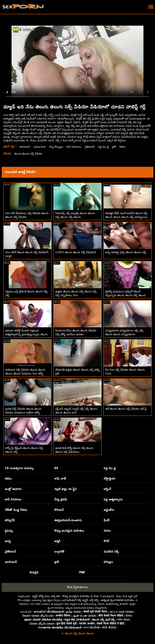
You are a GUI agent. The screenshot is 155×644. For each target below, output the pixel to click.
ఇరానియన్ (25, 147)
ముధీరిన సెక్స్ (111, 552)
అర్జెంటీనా (109, 510)
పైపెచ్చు (9, 531)
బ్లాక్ (117, 147)
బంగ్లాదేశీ (59, 552)
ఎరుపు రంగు (41, 147)
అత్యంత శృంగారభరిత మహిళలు (117, 600)
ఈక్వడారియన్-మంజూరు (68, 520)
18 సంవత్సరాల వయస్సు (19, 468)
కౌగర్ (106, 541)
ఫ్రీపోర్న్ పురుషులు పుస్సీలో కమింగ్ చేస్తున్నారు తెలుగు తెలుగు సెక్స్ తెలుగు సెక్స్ (126, 295)
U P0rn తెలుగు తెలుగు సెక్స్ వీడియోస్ (76, 252)
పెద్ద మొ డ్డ (107, 147)
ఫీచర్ (107, 520)
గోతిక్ (82, 572)
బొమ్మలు (108, 562)
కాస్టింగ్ (107, 489)
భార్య (8, 541)
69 (56, 468)
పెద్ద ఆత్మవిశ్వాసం (113, 499)
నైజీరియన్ (93, 147)
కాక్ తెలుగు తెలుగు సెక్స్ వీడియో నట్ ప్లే (126, 409)
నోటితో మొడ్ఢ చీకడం (16, 510)
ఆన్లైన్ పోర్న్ (38, 596)
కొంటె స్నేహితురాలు (77, 587)
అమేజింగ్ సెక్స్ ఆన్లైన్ (77, 600)
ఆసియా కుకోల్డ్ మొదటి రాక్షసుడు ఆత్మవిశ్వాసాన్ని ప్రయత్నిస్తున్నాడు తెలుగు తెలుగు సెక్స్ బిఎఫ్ (26, 334)
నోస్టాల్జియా (110, 479)
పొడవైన (34, 572)
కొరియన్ (59, 510)
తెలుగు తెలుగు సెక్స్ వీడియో (29, 154)
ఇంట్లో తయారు (13, 489)
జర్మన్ (57, 541)
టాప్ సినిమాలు (76, 147)
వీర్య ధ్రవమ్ (61, 499)
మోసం (107, 531)
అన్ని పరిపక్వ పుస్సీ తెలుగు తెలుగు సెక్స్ (126, 252)
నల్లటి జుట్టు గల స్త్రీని (66, 489)
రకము (126, 147)
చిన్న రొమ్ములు (58, 147)
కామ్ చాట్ (60, 479)
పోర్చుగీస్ (10, 520)
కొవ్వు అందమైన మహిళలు (69, 531)
